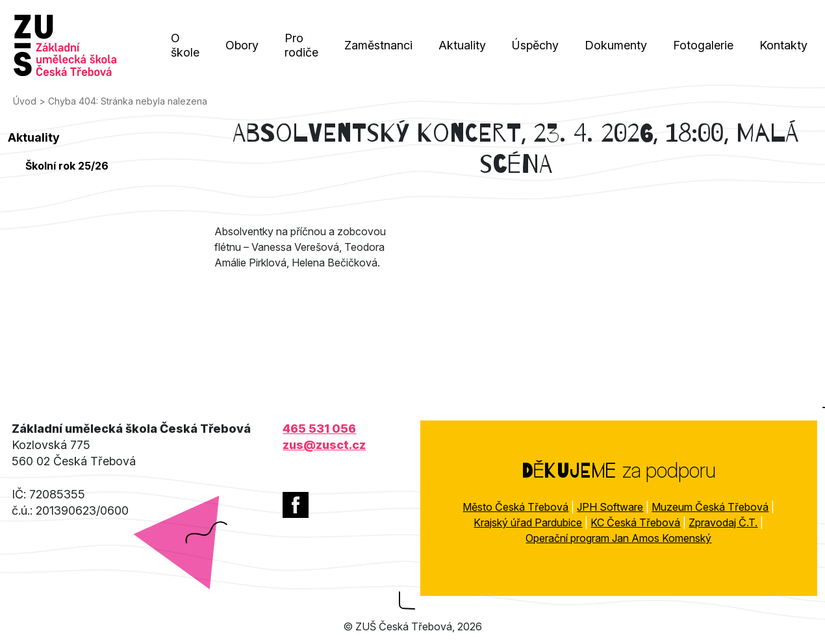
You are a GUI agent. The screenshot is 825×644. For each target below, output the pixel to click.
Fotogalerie (703, 45)
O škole (185, 45)
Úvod (25, 101)
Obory (242, 45)
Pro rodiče (301, 45)
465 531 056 (319, 429)
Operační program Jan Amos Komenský (618, 538)
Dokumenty (616, 45)
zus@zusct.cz (324, 445)
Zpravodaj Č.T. (723, 522)
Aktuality (462, 45)
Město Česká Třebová (515, 507)
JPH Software (610, 507)
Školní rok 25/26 (67, 166)
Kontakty (783, 45)
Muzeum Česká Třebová (710, 507)
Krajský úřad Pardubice (528, 522)
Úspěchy (535, 45)
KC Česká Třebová (635, 522)
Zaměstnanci (378, 45)
